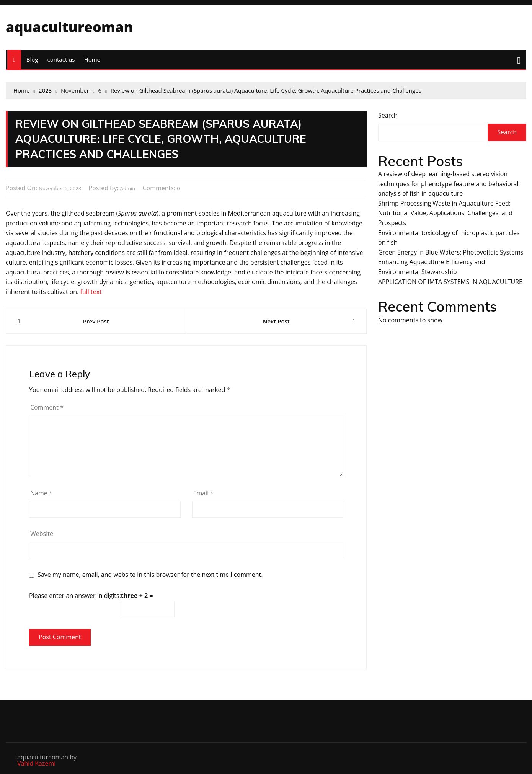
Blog (32, 59)
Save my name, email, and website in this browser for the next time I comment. (150, 575)
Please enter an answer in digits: (75, 596)
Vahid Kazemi (36, 763)
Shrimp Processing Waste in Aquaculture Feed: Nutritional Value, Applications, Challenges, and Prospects (445, 213)
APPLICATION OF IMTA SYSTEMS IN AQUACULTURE (450, 282)
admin (128, 188)
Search (388, 115)
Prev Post (96, 321)
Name (41, 493)
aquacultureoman (69, 27)
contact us (61, 59)
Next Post (276, 321)
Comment (47, 407)
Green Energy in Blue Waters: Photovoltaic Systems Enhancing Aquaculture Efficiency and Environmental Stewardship (451, 262)
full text (91, 292)
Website (42, 534)
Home (92, 59)
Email (204, 493)
